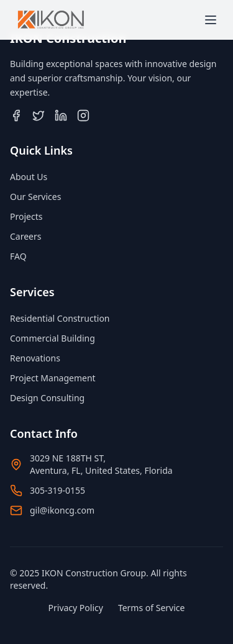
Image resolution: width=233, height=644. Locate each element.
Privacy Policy (76, 608)
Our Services (35, 197)
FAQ (18, 256)
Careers (25, 236)
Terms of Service (152, 608)
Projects (26, 216)
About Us (29, 177)
